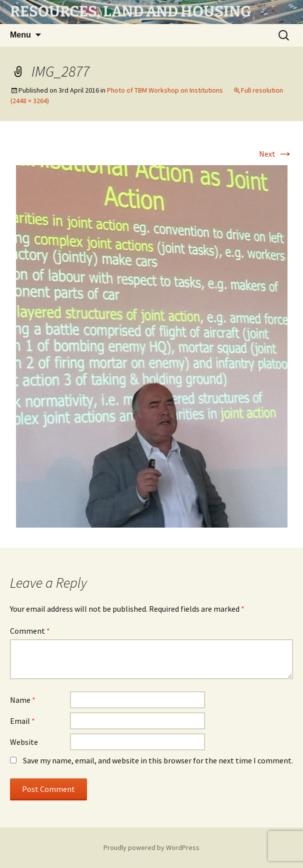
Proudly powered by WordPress (151, 847)
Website (24, 742)
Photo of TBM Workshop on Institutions (165, 90)
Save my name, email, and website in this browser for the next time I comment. (158, 760)
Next (276, 154)
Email (22, 721)
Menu (20, 35)
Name (23, 700)
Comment (30, 631)
